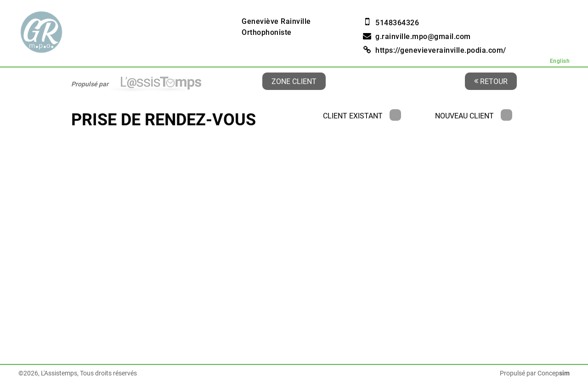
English (560, 61)
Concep (554, 373)
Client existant (362, 116)
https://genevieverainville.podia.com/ (441, 50)
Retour (491, 81)
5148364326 (397, 23)
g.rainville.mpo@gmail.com (423, 36)
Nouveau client (474, 116)
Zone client (294, 81)
